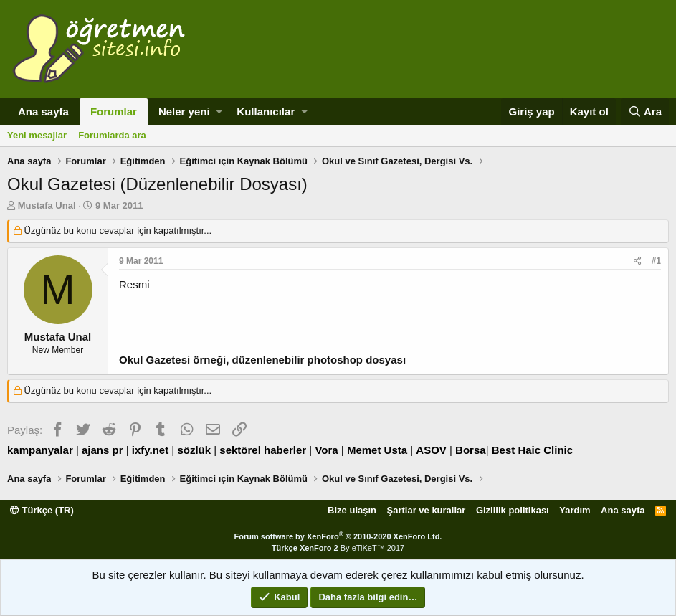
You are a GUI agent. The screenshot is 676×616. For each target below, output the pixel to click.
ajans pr (103, 450)
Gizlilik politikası (513, 510)
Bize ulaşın (352, 510)
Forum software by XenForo (338, 536)
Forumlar (114, 112)
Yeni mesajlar (37, 135)
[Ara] (645, 112)
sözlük (194, 450)
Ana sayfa (43, 112)
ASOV (431, 450)
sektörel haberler (263, 450)
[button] (219, 112)
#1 (656, 261)
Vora (326, 450)
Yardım (575, 510)
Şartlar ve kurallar (427, 510)
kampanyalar (40, 450)
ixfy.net (150, 450)
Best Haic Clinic (532, 450)
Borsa (471, 450)
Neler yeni (184, 112)
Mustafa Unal (47, 205)
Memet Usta (377, 450)
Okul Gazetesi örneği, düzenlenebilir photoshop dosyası (262, 360)
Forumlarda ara (112, 135)
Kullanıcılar (266, 112)
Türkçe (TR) (42, 510)
